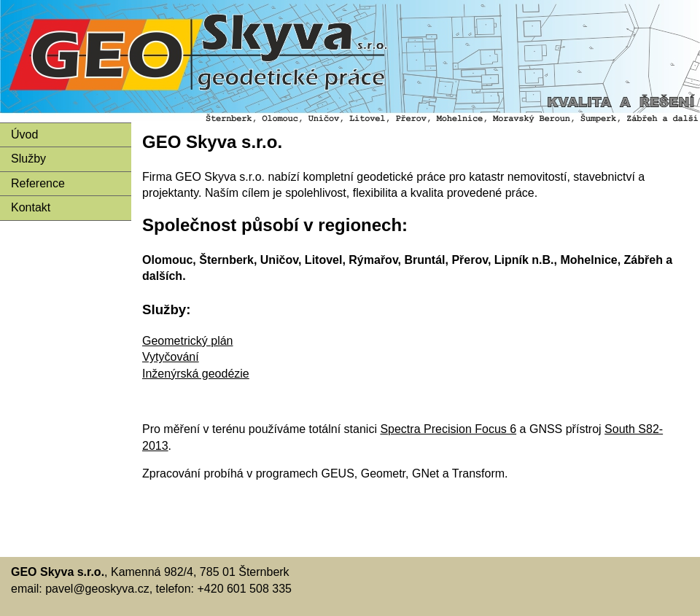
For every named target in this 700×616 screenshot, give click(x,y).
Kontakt (31, 207)
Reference (38, 183)
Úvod (24, 134)
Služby (28, 159)
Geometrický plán (188, 341)
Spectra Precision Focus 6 (448, 429)
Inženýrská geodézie (196, 374)
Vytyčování (171, 357)
